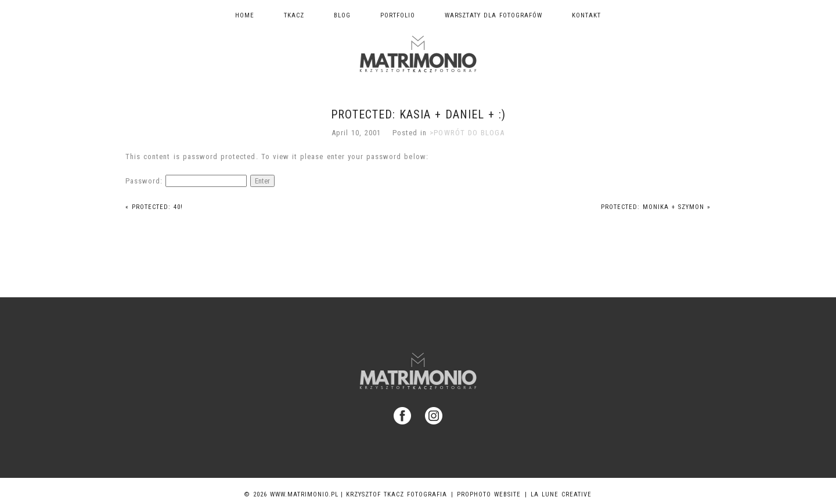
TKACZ (294, 15)
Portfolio (398, 15)
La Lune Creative (561, 494)
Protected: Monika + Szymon (656, 207)
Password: (186, 181)
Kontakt (586, 15)
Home (245, 15)
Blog (342, 15)
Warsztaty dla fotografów (493, 15)
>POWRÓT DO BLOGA (467, 133)
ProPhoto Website (489, 494)
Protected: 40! (154, 207)
